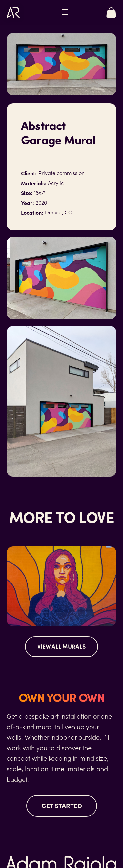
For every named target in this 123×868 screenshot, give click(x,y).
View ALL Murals (61, 646)
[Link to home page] (13, 12)
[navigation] (65, 12)
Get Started (62, 805)
